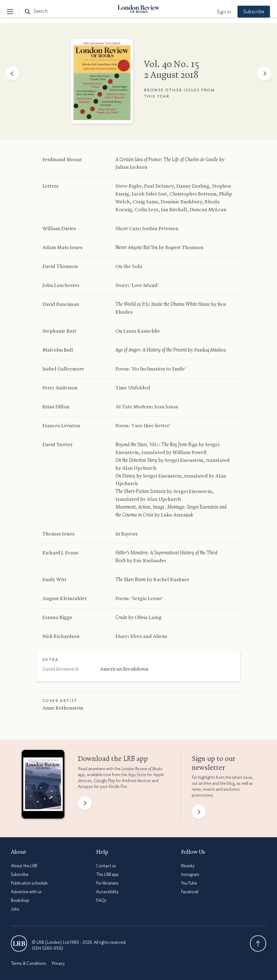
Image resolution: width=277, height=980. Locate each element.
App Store (137, 775)
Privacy (58, 964)
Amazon (85, 787)
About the (24, 866)
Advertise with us (26, 892)
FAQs (101, 900)
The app (107, 875)
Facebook (190, 892)
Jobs (15, 909)
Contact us (106, 866)
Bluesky (188, 866)
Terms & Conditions (29, 964)
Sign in (220, 12)
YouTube (189, 883)
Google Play (104, 781)
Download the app (113, 759)
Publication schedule (29, 883)
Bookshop (20, 900)
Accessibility (107, 892)
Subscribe (250, 12)
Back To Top (258, 943)
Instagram (190, 875)
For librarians (107, 883)
